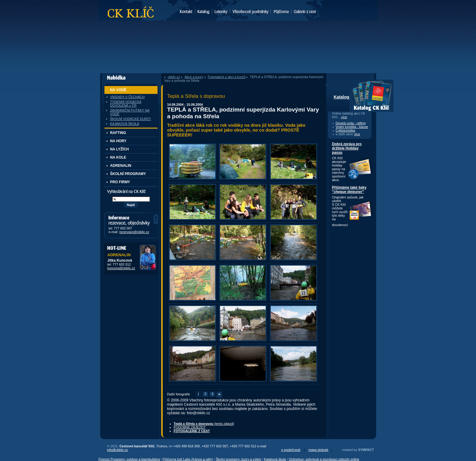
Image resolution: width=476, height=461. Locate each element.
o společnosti (291, 450)
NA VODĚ (118, 90)
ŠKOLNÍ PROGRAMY (128, 174)
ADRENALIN (121, 166)
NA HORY (118, 141)
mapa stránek (318, 450)
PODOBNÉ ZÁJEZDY (190, 427)
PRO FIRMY (120, 182)
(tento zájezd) (204, 424)
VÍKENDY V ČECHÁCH (127, 97)
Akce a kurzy (194, 77)
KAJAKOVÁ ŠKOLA (125, 124)
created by (358, 450)
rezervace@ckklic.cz (134, 232)
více (344, 117)
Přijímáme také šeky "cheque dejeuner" (349, 190)
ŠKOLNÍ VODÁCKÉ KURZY (131, 119)
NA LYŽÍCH (120, 149)
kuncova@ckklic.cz (121, 268)
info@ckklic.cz (118, 450)
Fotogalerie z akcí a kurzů (227, 77)
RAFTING (118, 133)
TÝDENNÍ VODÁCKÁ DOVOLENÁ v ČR (126, 104)
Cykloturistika (345, 130)
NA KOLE (118, 157)
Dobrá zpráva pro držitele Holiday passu (347, 148)
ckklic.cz (174, 77)
